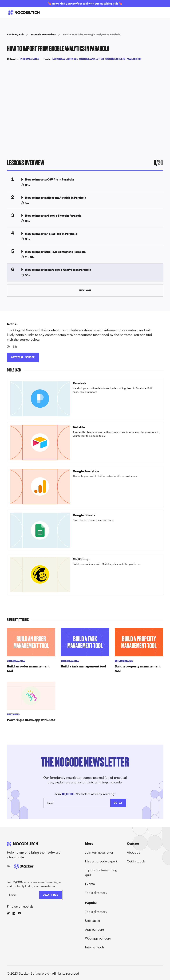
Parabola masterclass (43, 34)
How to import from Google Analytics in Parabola (91, 34)
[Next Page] (85, 290)
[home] (24, 13)
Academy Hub (15, 34)
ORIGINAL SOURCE (23, 357)
